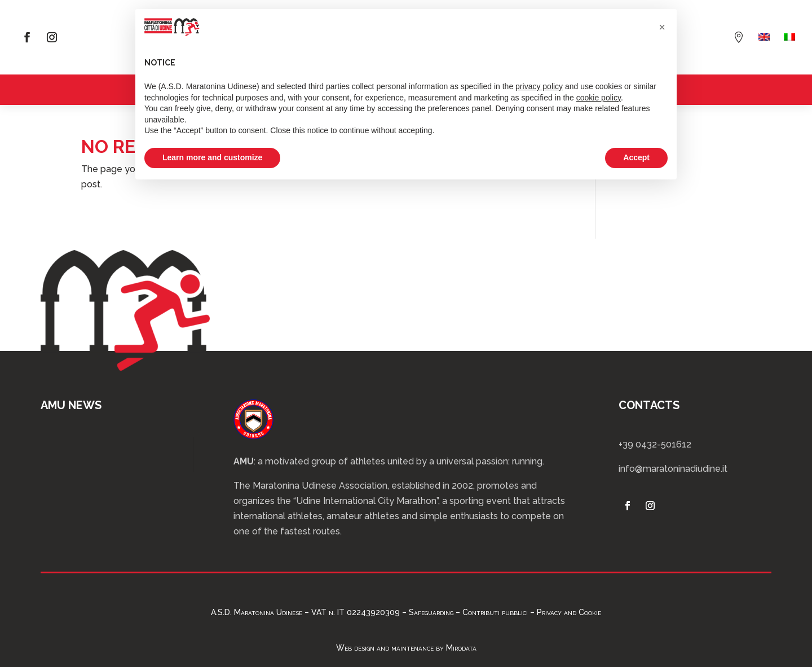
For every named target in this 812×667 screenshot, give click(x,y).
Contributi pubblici (495, 612)
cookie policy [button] (599, 98)
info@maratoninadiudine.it (673, 469)
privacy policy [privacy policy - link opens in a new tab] (539, 86)
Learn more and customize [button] (212, 157)
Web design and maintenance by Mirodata (406, 648)
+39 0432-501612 (655, 444)
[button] (662, 27)
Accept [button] (636, 157)
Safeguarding (431, 612)
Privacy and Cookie (569, 612)
